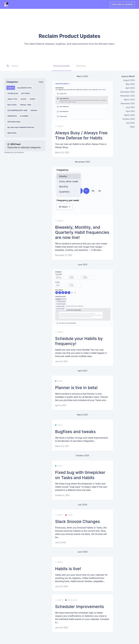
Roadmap (81, 66)
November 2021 (128, 103)
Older (132, 127)
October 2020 (129, 119)
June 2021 (130, 107)
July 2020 (130, 123)
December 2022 (128, 92)
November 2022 (128, 96)
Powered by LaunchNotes (14, 152)
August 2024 (129, 80)
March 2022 (129, 100)
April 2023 (130, 88)
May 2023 (130, 84)
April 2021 (130, 111)
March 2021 (130, 115)
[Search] (28, 66)
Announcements (61, 66)
